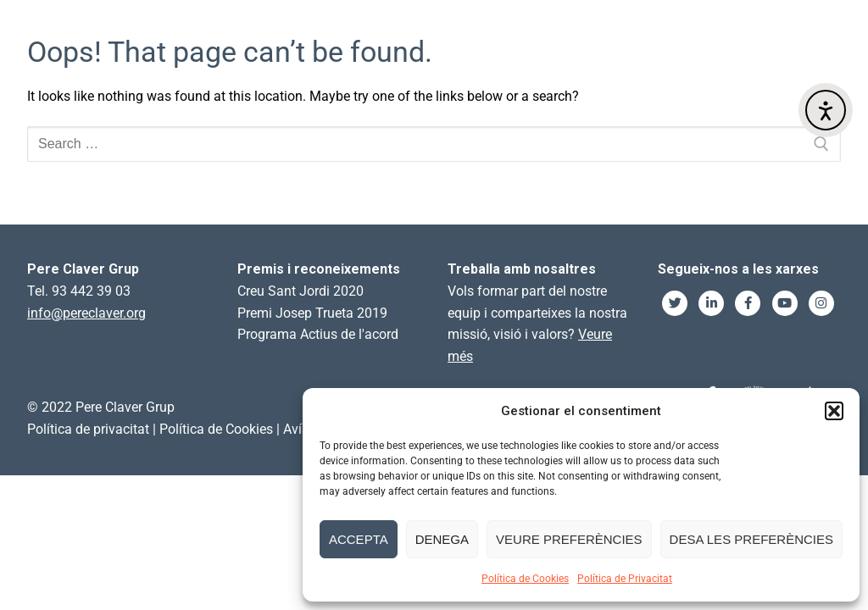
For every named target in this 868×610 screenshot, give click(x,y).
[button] (834, 411)
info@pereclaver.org (86, 313)
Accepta (359, 539)
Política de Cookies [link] (216, 429)
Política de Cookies (525, 579)
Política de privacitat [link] (88, 429)
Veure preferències (569, 539)
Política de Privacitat (625, 579)
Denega (442, 539)
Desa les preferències (751, 539)
